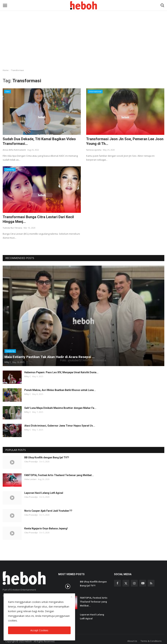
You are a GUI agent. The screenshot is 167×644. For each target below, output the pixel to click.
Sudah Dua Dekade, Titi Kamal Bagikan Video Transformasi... (39, 141)
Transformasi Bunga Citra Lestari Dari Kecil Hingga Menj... (38, 219)
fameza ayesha (94, 150)
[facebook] (117, 583)
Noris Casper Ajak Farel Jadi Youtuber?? (48, 511)
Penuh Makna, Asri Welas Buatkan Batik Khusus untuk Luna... (60, 390)
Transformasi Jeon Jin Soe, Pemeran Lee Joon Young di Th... (125, 141)
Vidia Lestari (30, 479)
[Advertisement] (83, 27)
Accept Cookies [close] (39, 630)
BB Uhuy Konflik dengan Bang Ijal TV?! (47, 457)
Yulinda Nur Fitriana (12, 228)
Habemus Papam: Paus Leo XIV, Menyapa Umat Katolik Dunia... (61, 372)
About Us (132, 641)
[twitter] (126, 583)
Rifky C (8, 362)
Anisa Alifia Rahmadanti (14, 150)
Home (6, 70)
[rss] (151, 583)
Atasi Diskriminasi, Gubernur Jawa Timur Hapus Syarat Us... (60, 426)
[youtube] (143, 583)
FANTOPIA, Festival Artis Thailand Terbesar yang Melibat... (59, 475)
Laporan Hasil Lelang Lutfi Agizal (44, 493)
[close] (72, 597)
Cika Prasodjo (31, 461)
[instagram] (134, 583)
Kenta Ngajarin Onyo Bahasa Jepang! (46, 528)
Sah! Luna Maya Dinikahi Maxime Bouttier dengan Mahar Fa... (60, 408)
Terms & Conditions (151, 641)
